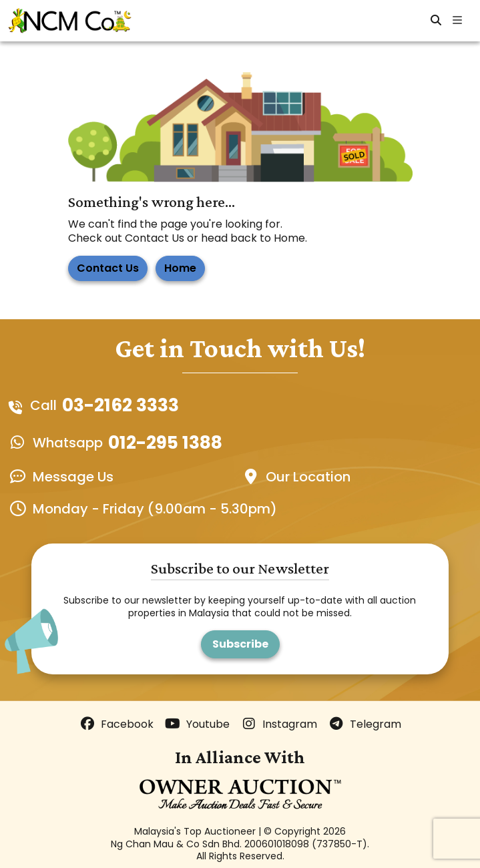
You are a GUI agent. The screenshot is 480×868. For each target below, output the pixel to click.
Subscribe (240, 644)
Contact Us (108, 268)
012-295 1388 (165, 443)
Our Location (308, 477)
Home (180, 268)
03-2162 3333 (121, 405)
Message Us (73, 477)
